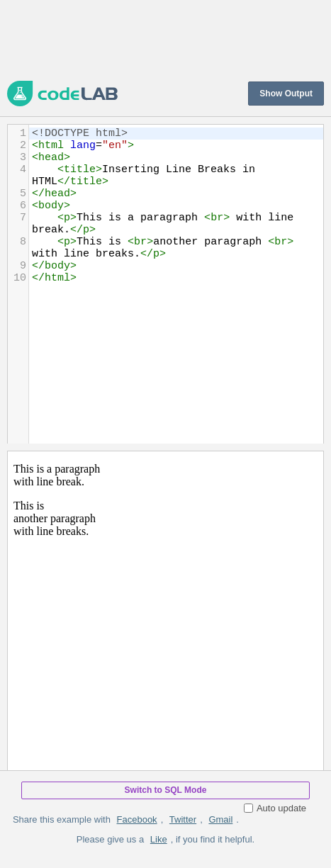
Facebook (137, 819)
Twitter (183, 819)
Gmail (220, 819)
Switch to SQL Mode (166, 790)
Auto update (275, 808)
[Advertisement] (165, 39)
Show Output (286, 94)
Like (159, 839)
